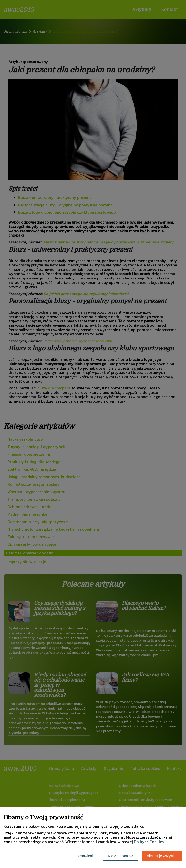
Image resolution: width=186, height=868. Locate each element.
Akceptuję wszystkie (162, 856)
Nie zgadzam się (121, 856)
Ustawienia (86, 856)
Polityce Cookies (149, 842)
